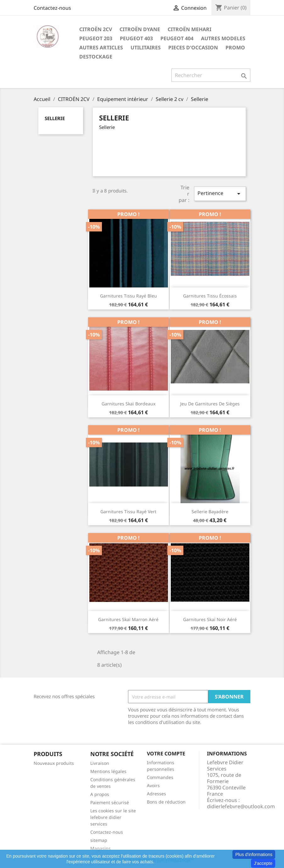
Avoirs (153, 785)
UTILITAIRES (146, 47)
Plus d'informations (254, 854)
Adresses (156, 794)
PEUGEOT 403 (136, 38)
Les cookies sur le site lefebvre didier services (113, 817)
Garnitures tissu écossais (210, 296)
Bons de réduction (166, 802)
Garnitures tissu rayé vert (128, 512)
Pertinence (220, 194)
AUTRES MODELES (223, 38)
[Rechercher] (211, 75)
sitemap (99, 840)
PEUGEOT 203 (96, 38)
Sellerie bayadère (210, 512)
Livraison (100, 763)
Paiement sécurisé (110, 802)
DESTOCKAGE (96, 57)
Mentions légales (108, 771)
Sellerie (55, 118)
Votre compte (166, 754)
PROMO (235, 47)
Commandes (160, 777)
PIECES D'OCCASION (193, 47)
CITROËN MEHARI (189, 29)
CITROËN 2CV (96, 29)
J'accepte (263, 863)
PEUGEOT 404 (177, 38)
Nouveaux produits (54, 763)
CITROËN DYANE (140, 29)
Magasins (100, 848)
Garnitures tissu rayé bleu (128, 296)
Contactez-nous (52, 8)
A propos (100, 794)
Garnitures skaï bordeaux (128, 404)
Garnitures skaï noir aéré (210, 619)
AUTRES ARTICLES (101, 47)
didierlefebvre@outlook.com (241, 806)
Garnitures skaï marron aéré (128, 619)
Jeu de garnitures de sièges (210, 404)
